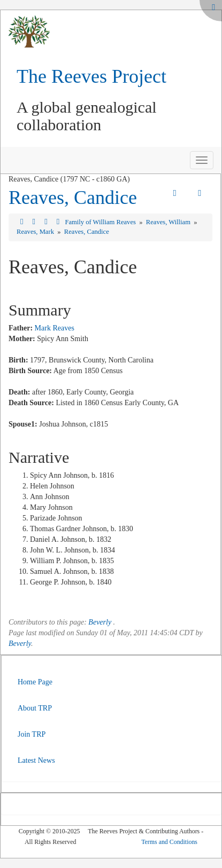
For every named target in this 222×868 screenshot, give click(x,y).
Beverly (100, 622)
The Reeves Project (91, 76)
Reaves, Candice (73, 198)
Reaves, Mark (36, 232)
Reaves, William (169, 222)
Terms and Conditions (169, 842)
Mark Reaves (55, 328)
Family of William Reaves (101, 222)
